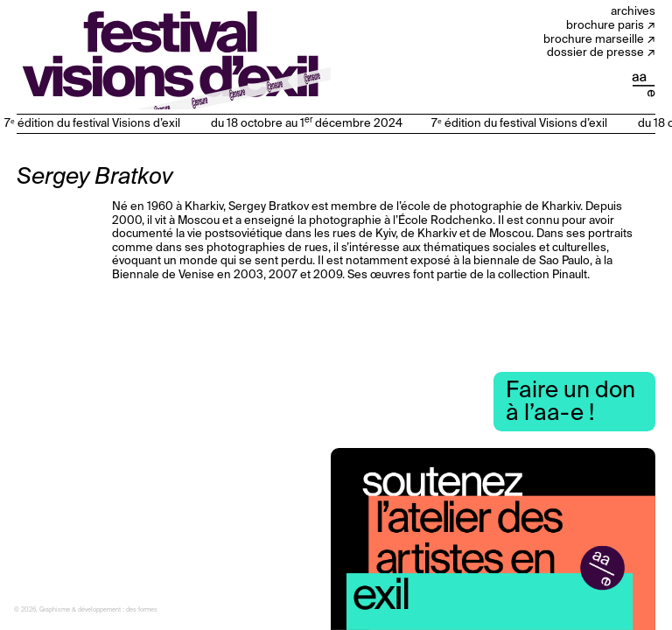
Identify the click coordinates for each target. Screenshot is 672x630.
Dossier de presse (595, 53)
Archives (633, 12)
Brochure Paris (605, 26)
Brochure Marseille (594, 40)
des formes (142, 610)
